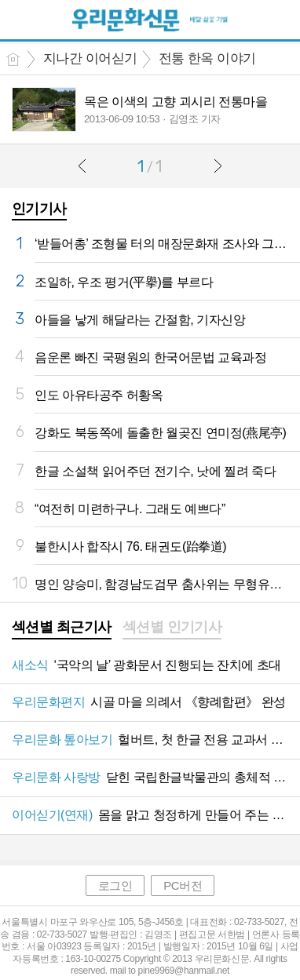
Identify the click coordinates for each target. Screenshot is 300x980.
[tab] (62, 628)
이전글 (82, 166)
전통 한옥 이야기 (207, 58)
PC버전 (183, 885)
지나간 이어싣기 (90, 58)
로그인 (115, 885)
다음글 (218, 166)
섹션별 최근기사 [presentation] (62, 627)
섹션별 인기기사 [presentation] (172, 627)
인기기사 (39, 209)
